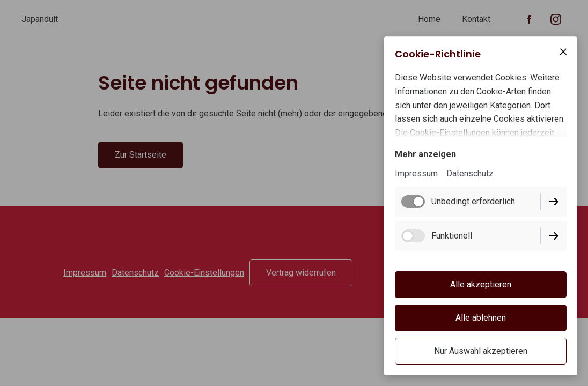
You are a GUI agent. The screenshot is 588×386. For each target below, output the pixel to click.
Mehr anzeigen (425, 154)
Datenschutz (470, 173)
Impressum (416, 173)
